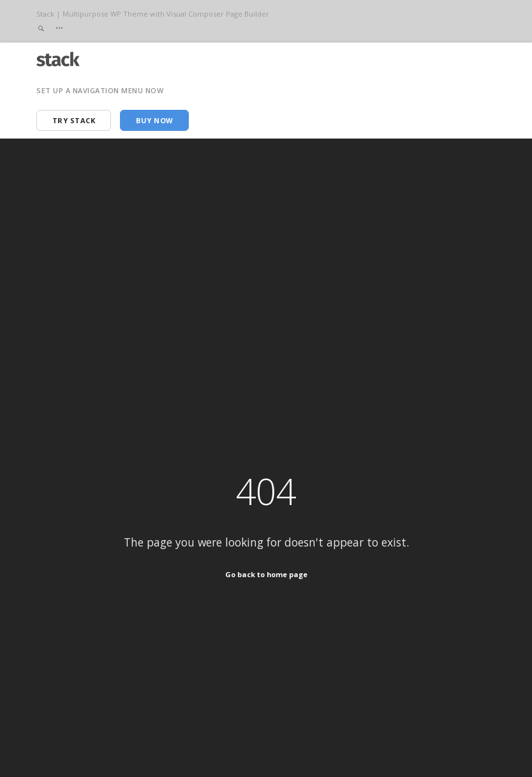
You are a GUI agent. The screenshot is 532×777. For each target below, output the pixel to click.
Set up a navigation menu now (100, 90)
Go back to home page (266, 574)
